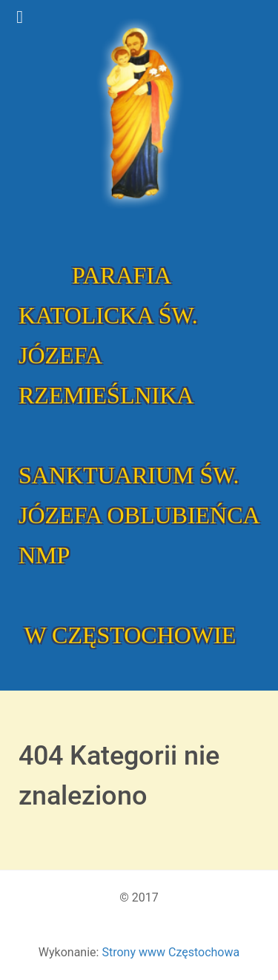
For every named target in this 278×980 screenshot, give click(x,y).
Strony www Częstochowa (171, 952)
